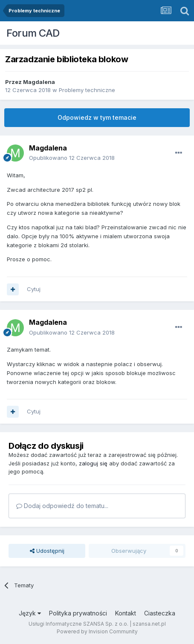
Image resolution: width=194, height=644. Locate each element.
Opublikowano (72, 158)
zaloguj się (93, 463)
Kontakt (126, 613)
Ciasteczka (160, 613)
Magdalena (39, 82)
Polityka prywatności (78, 613)
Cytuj (34, 289)
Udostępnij (47, 551)
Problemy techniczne (87, 90)
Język (30, 613)
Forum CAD (33, 33)
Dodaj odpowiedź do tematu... (62, 506)
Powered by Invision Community (97, 631)
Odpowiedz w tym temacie (97, 117)
